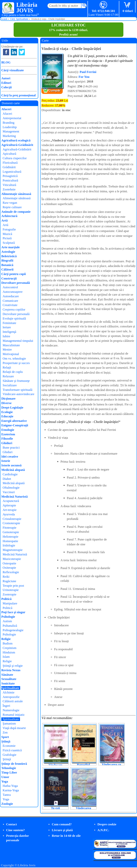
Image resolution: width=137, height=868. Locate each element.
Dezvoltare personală (16, 283)
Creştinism (10, 648)
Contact (12, 824)
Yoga (5, 781)
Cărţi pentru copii (14, 274)
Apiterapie (9, 505)
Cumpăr (55, 90)
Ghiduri (7, 443)
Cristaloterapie (12, 519)
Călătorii (7, 269)
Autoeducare (11, 296)
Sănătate (7, 675)
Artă (4, 220)
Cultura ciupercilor (15, 158)
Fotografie (9, 229)
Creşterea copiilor (14, 310)
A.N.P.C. (103, 830)
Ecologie (7, 412)
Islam (6, 657)
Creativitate (10, 305)
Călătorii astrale (13, 701)
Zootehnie (9, 189)
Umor (5, 777)
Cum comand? (62, 824)
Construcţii (9, 278)
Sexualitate (9, 679)
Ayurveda (9, 514)
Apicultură (9, 154)
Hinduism (9, 652)
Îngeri (6, 706)
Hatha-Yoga (10, 786)
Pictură (7, 238)
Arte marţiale (11, 247)
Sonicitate (8, 683)
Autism (7, 621)
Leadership (10, 127)
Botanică (7, 265)
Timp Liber (9, 773)
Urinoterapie (11, 590)
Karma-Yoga (11, 790)
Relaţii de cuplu (13, 372)
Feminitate (9, 323)
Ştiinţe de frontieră (14, 764)
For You (84, 77)
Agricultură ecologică (16, 140)
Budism (8, 643)
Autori (6, 78)
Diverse (6, 403)
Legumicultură (12, 172)
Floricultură (10, 163)
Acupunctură (11, 501)
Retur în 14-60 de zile (66, 836)
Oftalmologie (11, 488)
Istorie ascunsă (11, 465)
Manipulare (10, 603)
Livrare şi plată (62, 830)
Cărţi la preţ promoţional (18, 95)
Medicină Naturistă (14, 497)
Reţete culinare (12, 207)
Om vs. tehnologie (14, 359)
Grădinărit (9, 167)
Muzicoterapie (12, 559)
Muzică (7, 234)
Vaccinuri (9, 492)
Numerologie (11, 710)
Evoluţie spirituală (14, 318)
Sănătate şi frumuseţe (16, 381)
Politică (6, 599)
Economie (9, 746)
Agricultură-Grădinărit (17, 145)
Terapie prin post (13, 586)
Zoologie (7, 804)
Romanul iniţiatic (14, 715)
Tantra (7, 795)
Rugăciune (9, 581)
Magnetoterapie (13, 550)
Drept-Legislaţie (12, 408)
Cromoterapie (11, 523)
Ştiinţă (6, 741)
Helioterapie (10, 537)
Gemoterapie (11, 532)
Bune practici (11, 448)
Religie (6, 639)
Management (11, 131)
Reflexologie (11, 572)
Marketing (9, 136)
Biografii (7, 260)
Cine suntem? (15, 830)
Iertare (7, 327)
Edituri (6, 83)
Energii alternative (14, 421)
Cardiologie (10, 474)
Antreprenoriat (12, 118)
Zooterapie (10, 594)
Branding (8, 123)
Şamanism (9, 723)
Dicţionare (8, 399)
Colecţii (7, 87)
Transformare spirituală (17, 390)
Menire (7, 350)
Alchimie (8, 692)
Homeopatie (10, 541)
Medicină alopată (13, 470)
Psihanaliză (10, 626)
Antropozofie (11, 697)
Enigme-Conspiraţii (15, 425)
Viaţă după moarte (14, 728)
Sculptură (9, 243)
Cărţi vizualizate (13, 70)
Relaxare (8, 376)
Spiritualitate (10, 688)
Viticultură (9, 185)
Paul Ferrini (88, 72)
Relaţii (7, 367)
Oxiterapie (9, 568)
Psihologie (8, 617)
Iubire (6, 336)
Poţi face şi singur (13, 612)
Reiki (6, 577)
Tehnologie (9, 768)
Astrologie (8, 252)
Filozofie (7, 439)
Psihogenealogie (13, 630)
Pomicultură (10, 180)
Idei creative (10, 457)
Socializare (10, 385)
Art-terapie (10, 510)
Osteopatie (9, 563)
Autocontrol (10, 287)
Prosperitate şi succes (16, 363)
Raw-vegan (10, 203)
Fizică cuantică (12, 750)
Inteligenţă (9, 332)
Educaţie (7, 416)
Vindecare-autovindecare (18, 394)
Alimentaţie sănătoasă (16, 194)
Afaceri (6, 109)
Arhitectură (9, 216)
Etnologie (8, 430)
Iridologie (9, 545)
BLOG (6, 62)
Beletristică (9, 256)
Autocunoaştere (13, 292)
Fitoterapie (10, 528)
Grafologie (10, 755)
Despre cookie (107, 824)
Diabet (7, 479)
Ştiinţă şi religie (13, 666)
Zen (5, 732)
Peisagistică (10, 176)
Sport (5, 737)
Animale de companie (16, 212)
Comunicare (10, 301)
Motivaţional (11, 354)
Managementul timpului (18, 341)
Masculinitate (11, 345)
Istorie (6, 461)
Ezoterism (8, 434)
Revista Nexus (11, 670)
